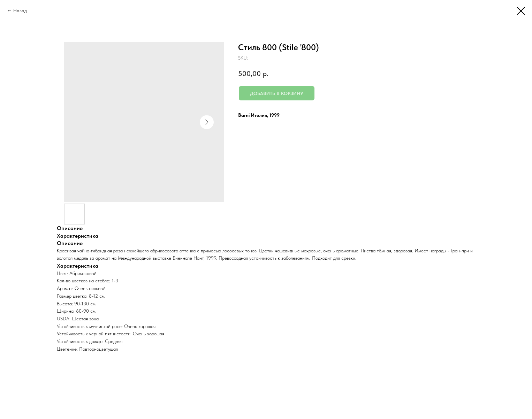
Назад (20, 10)
